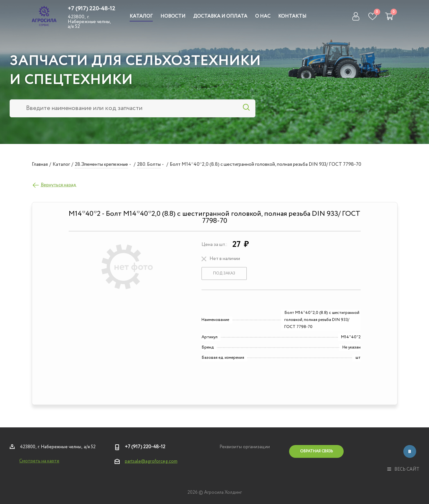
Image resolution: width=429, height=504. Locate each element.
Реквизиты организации (245, 447)
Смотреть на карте (39, 461)
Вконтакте (410, 451)
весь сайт (403, 469)
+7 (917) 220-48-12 (91, 9)
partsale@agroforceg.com (151, 461)
